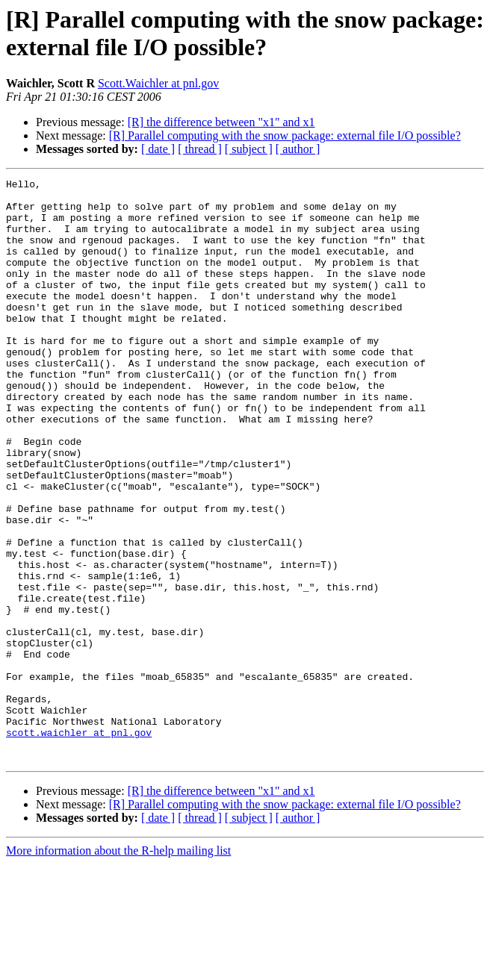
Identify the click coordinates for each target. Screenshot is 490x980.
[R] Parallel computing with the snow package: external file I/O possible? (285, 135)
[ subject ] (249, 149)
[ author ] (298, 149)
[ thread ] (200, 149)
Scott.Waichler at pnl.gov (158, 83)
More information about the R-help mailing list (118, 967)
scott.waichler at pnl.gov (79, 844)
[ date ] (158, 149)
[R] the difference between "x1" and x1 (221, 122)
